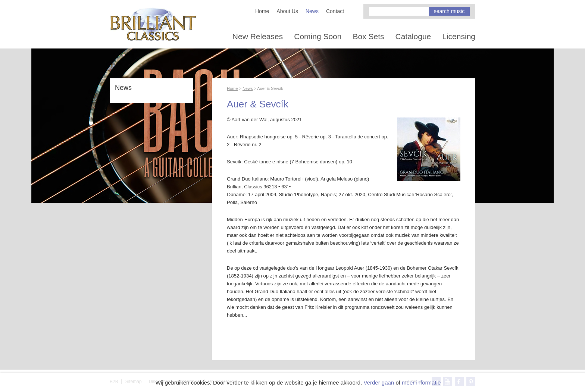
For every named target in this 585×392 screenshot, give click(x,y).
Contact (335, 11)
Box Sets (368, 36)
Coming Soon (318, 36)
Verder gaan (379, 382)
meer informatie (421, 382)
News (312, 11)
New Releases (258, 36)
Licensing (459, 36)
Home (262, 11)
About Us (287, 11)
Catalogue (413, 36)
